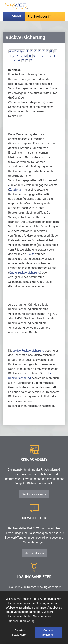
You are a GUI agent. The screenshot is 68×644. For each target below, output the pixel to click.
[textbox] (45, 16)
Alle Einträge (17, 51)
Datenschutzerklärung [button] (20, 621)
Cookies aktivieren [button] (48, 632)
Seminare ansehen (33, 494)
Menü (16, 16)
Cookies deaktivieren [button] (20, 632)
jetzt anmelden (33, 553)
